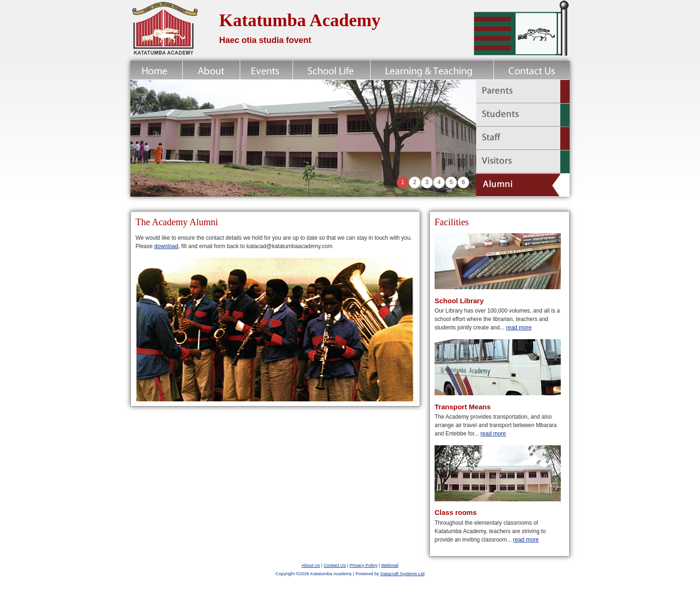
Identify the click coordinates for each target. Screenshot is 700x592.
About (211, 70)
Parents (523, 92)
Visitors (523, 162)
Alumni (523, 185)
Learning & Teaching (432, 70)
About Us (311, 565)
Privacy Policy (364, 565)
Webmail (389, 565)
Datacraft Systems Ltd (402, 574)
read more (519, 328)
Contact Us (532, 70)
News (266, 70)
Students (523, 115)
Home (156, 70)
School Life (332, 70)
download (166, 246)
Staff (523, 138)
